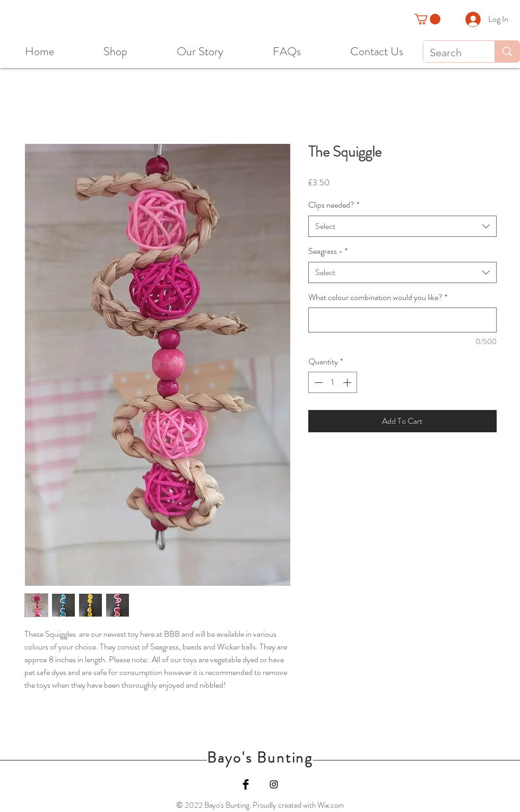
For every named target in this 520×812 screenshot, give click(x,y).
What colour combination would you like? (378, 297)
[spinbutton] (333, 382)
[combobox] (402, 226)
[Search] (451, 53)
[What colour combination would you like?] (402, 320)
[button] (427, 19)
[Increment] (348, 382)
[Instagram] (274, 784)
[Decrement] (317, 382)
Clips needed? (334, 205)
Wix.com (331, 805)
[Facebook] (246, 784)
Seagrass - (328, 251)
